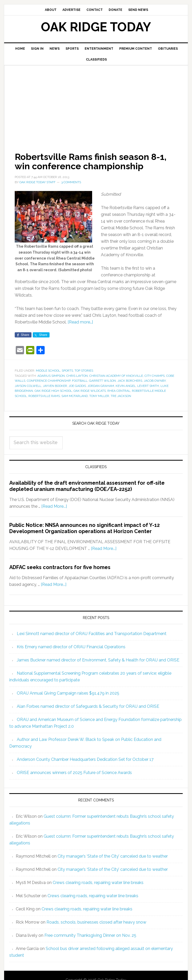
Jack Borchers (130, 381)
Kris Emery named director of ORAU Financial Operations (71, 647)
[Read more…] (80, 322)
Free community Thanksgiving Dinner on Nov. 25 (90, 935)
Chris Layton (77, 376)
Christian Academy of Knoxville (116, 376)
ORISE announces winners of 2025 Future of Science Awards (74, 773)
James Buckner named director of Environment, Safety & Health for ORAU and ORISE (98, 660)
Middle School (48, 371)
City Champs (155, 376)
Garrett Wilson (102, 381)
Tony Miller (99, 396)
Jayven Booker (55, 386)
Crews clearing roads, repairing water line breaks (98, 883)
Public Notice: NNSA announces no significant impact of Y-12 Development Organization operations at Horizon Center (85, 528)
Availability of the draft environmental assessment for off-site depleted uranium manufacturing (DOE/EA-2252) (87, 486)
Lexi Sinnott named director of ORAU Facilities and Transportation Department (92, 634)
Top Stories (84, 371)
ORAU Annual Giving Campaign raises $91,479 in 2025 (68, 693)
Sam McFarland (75, 396)
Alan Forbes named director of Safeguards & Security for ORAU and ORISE (88, 706)
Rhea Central (119, 391)
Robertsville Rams (44, 396)
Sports (67, 371)
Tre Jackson (121, 396)
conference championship (49, 381)
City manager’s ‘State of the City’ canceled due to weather (113, 856)
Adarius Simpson (51, 376)
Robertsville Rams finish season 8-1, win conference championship (95, 161)
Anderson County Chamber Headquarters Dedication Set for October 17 (85, 759)
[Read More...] (54, 506)
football (80, 381)
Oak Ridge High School (53, 391)
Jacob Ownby (155, 381)
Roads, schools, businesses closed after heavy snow (96, 922)
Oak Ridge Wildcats (90, 391)
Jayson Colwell (28, 386)
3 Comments (71, 182)
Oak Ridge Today (96, 27)
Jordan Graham (101, 386)
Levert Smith (148, 386)
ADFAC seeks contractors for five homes (60, 567)
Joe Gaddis (77, 386)
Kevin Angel (126, 386)
